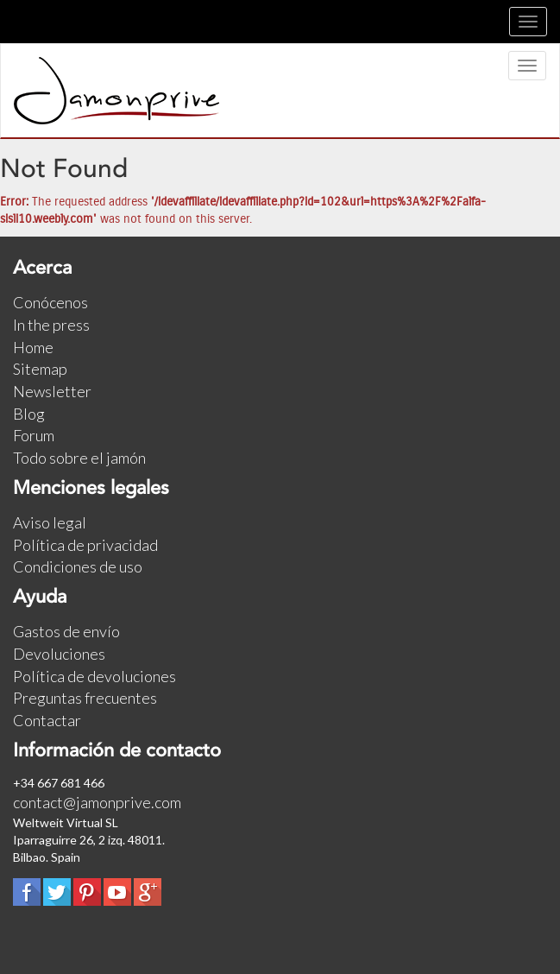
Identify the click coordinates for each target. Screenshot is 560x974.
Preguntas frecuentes (85, 698)
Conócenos (50, 302)
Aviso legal (50, 522)
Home (33, 347)
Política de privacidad (85, 545)
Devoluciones (59, 654)
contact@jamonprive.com (97, 802)
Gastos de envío (66, 631)
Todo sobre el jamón (79, 458)
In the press (51, 325)
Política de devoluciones (94, 676)
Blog (29, 414)
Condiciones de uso (78, 566)
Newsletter (52, 391)
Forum (34, 435)
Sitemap (40, 369)
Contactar (47, 720)
